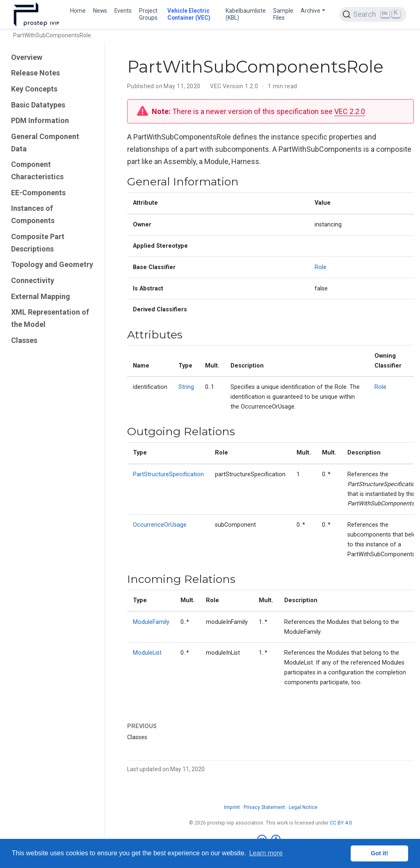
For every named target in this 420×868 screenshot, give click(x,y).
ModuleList (147, 653)
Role (321, 267)
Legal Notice (303, 807)
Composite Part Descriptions (38, 243)
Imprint (232, 807)
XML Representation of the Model (50, 318)
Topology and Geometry (52, 264)
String (186, 387)
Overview (27, 57)
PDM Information (40, 120)
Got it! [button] (379, 853)
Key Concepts (34, 89)
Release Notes (35, 73)
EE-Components (38, 193)
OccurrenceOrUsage (160, 525)
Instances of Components (33, 214)
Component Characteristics (37, 170)
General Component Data (45, 143)
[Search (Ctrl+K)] (373, 14)
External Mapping (41, 296)
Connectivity (33, 280)
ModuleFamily (151, 622)
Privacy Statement (264, 807)
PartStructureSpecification (168, 474)
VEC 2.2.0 (350, 111)
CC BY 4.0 (341, 823)
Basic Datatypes (38, 105)
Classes (24, 340)
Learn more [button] (266, 853)
